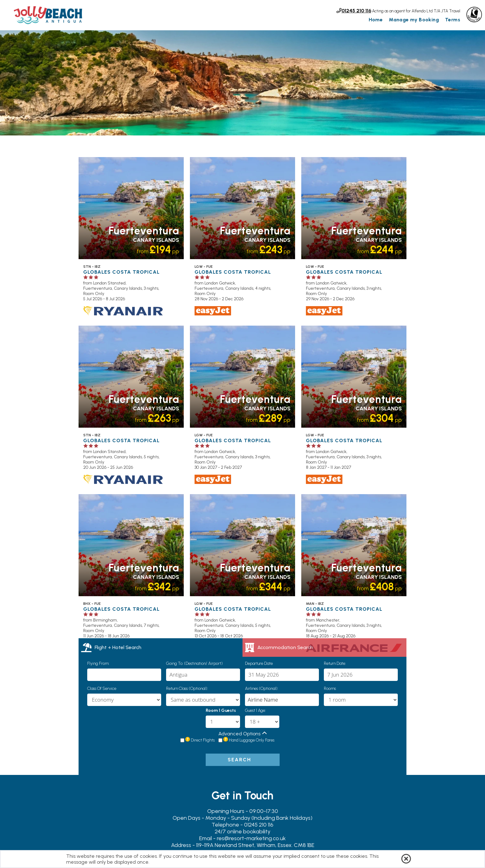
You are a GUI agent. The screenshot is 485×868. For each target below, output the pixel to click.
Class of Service (102, 688)
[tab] (161, 648)
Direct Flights (203, 740)
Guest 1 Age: (255, 710)
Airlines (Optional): (262, 688)
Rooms (330, 688)
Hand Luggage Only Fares (252, 740)
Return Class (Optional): (187, 688)
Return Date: (335, 663)
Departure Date (259, 663)
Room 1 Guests (221, 710)
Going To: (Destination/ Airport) (194, 663)
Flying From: (98, 663)
